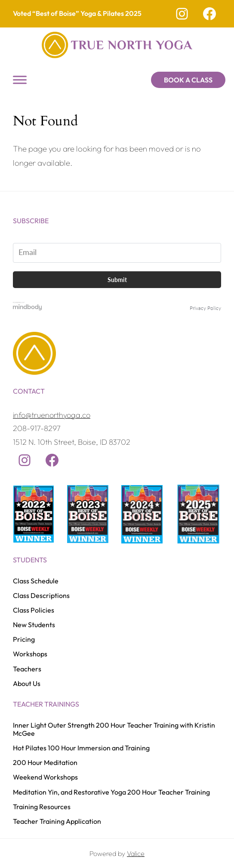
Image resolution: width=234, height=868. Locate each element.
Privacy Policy (205, 308)
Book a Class (188, 80)
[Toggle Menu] (20, 80)
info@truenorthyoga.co (52, 415)
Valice (136, 853)
